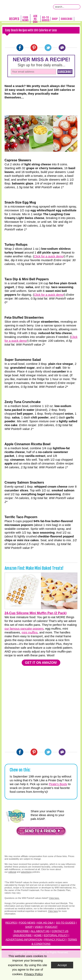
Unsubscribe (22, 935)
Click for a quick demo (49, 256)
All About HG (40, 931)
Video (39, 927)
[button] (41, 832)
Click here (53, 911)
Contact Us (60, 931)
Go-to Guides (66, 923)
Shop (55, 19)
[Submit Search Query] (78, 7)
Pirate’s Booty (58, 784)
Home (38, 935)
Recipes (14, 19)
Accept (62, 965)
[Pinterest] (34, 48)
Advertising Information (24, 940)
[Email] (62, 48)
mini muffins (30, 632)
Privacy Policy (55, 940)
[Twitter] (48, 48)
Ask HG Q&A (35, 19)
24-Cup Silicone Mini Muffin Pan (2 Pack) (36, 613)
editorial (12, 872)
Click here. (54, 898)
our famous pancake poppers (24, 629)
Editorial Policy (56, 935)
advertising (26, 872)
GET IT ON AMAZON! (41, 663)
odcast (52, 927)
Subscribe (67, 19)
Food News (25, 19)
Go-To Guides (46, 19)
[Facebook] (20, 48)
